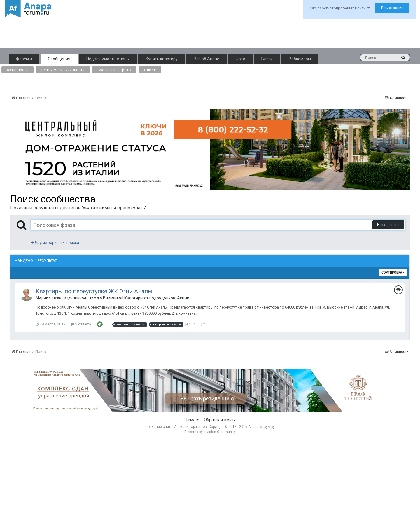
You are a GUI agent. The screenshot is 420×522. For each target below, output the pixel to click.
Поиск (150, 70)
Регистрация (392, 8)
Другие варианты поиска (55, 242)
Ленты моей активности (63, 70)
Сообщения (59, 59)
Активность (17, 70)
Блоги (267, 59)
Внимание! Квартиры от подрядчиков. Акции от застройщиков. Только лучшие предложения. (147, 298)
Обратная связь (219, 420)
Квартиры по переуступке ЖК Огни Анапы (94, 291)
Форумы (24, 59)
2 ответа (81, 324)
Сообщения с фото (114, 70)
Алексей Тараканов (190, 427)
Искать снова (388, 225)
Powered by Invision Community (210, 432)
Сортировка (393, 273)
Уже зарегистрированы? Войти (340, 8)
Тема (192, 420)
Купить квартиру (162, 59)
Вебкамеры (300, 59)
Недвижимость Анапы (108, 59)
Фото (240, 59)
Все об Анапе (206, 59)
